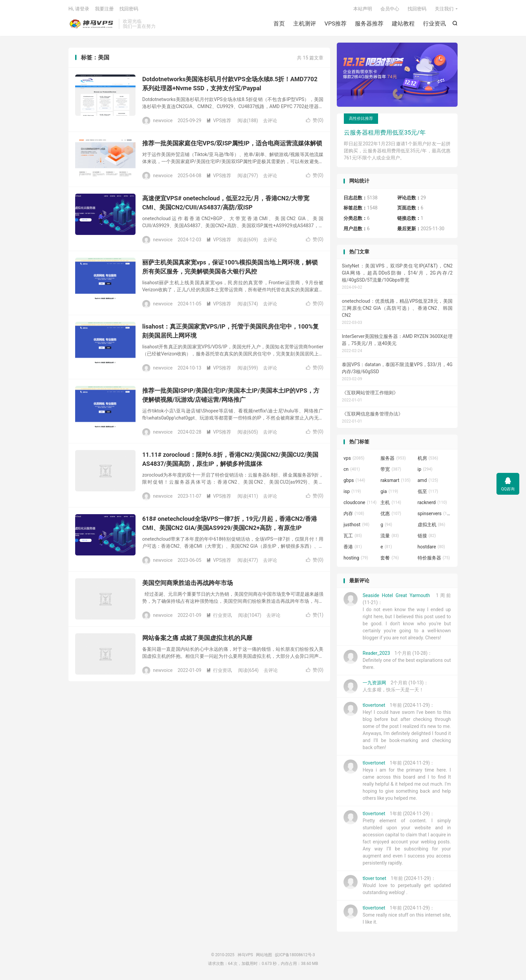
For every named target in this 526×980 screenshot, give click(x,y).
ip (425, 469)
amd (428, 480)
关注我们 (444, 9)
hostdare (431, 547)
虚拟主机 (432, 525)
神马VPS (92, 24)
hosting (356, 558)
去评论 (270, 120)
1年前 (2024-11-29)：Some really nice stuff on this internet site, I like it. (397, 915)
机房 (428, 458)
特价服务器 (434, 558)
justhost (356, 525)
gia (389, 491)
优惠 (391, 513)
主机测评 (305, 23)
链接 (427, 536)
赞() (315, 120)
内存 (354, 513)
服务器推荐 (369, 23)
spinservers (434, 513)
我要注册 (104, 9)
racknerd (432, 502)
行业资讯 (434, 23)
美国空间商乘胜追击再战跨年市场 (188, 583)
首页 (279, 23)
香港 (353, 547)
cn (352, 469)
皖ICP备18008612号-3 (295, 955)
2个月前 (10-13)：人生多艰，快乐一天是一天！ (386, 687)
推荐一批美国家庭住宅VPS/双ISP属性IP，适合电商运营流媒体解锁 (232, 143)
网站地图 (264, 955)
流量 (390, 536)
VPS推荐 (335, 23)
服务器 (393, 458)
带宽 (391, 469)
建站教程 (403, 23)
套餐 (390, 558)
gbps (354, 480)
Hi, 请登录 (79, 9)
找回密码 (417, 9)
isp (352, 491)
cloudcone (360, 502)
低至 (428, 491)
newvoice (163, 120)
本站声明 (363, 9)
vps (354, 458)
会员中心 (390, 9)
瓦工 (353, 536)
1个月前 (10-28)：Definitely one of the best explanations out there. (397, 660)
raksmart (396, 480)
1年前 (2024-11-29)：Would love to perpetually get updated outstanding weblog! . (397, 885)
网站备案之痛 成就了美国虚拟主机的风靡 (197, 638)
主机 (391, 502)
